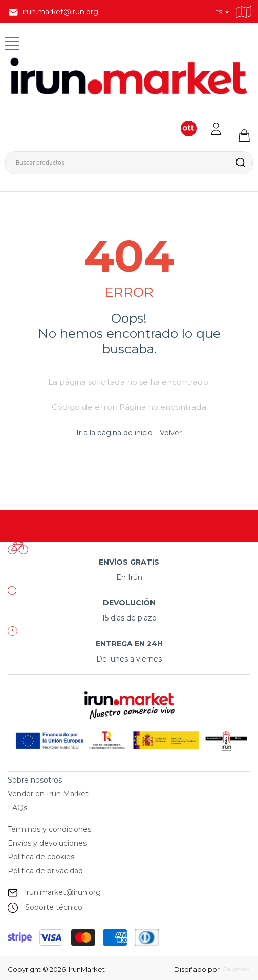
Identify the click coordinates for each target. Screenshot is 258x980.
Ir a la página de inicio (114, 433)
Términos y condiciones (49, 829)
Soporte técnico (54, 907)
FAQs (17, 808)
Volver (171, 433)
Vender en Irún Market (48, 794)
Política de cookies (41, 857)
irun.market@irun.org (63, 892)
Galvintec (232, 969)
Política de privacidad (45, 871)
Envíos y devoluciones (47, 843)
